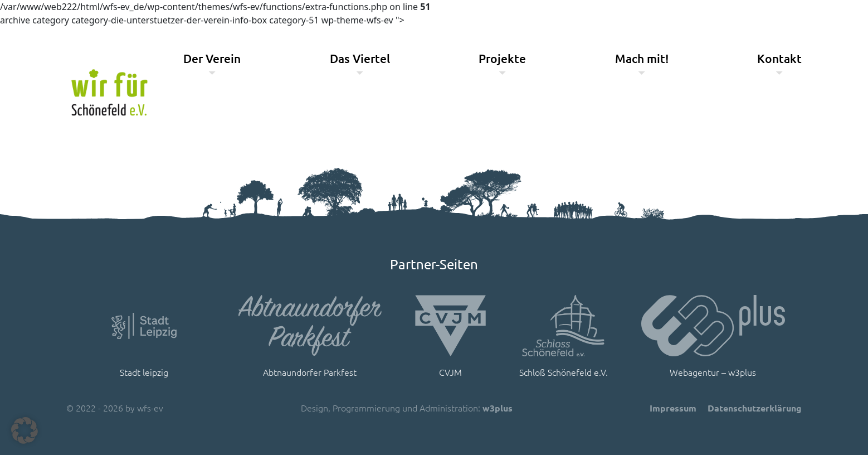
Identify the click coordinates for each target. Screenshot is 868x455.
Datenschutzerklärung (755, 408)
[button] (25, 430)
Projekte (502, 58)
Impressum (673, 408)
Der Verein (212, 58)
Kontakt (779, 58)
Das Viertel (360, 58)
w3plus (498, 408)
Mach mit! (642, 58)
